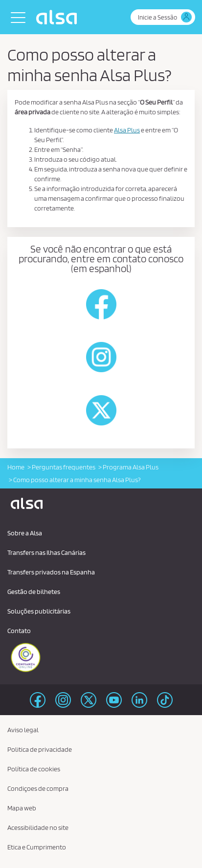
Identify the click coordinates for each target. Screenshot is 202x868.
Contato (19, 631)
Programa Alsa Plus (131, 467)
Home (16, 467)
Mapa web (22, 808)
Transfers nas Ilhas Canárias (46, 552)
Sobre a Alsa (25, 533)
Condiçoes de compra (38, 788)
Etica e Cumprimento (37, 847)
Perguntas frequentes (64, 467)
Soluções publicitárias (39, 611)
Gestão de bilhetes (34, 592)
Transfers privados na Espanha (51, 572)
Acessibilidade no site (38, 827)
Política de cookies (34, 769)
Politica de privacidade (40, 749)
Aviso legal (23, 730)
